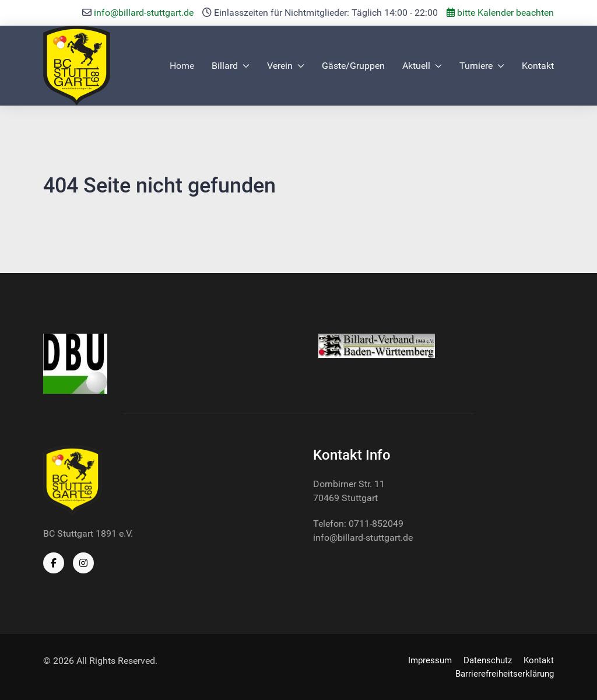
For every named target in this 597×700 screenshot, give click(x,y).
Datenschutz (488, 660)
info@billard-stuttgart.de (144, 13)
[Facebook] (54, 563)
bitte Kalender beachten (500, 13)
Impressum (430, 660)
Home (182, 66)
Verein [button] (286, 66)
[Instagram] (83, 563)
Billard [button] (231, 66)
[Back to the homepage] (77, 66)
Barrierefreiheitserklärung (505, 674)
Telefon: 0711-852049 (358, 524)
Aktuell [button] (422, 66)
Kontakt (538, 66)
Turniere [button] (482, 66)
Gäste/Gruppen (353, 66)
